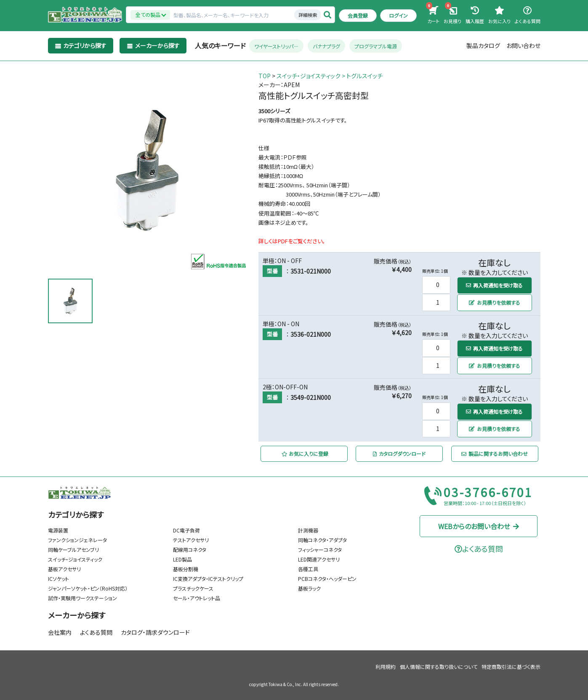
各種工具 (308, 569)
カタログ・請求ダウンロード (155, 632)
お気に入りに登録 (305, 454)
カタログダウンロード (399, 454)
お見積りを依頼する (495, 302)
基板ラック (309, 588)
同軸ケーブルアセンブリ (73, 550)
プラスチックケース (193, 588)
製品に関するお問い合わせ (495, 454)
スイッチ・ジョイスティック (309, 76)
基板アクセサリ (64, 569)
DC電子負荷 (186, 530)
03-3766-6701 (488, 492)
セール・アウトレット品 (197, 598)
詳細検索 (308, 15)
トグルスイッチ (365, 76)
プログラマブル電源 (376, 46)
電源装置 (58, 530)
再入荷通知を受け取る (494, 285)
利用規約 (386, 667)
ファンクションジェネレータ (77, 540)
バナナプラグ (326, 46)
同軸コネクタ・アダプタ (322, 540)
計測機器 (308, 530)
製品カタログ (483, 45)
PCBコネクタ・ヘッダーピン (327, 579)
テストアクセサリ (191, 540)
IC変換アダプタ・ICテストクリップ (208, 579)
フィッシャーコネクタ (320, 550)
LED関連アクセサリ (319, 559)
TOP (265, 76)
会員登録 (358, 15)
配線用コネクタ (190, 550)
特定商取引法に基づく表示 (511, 667)
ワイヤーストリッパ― (276, 46)
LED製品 (182, 559)
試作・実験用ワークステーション (82, 598)
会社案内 (60, 632)
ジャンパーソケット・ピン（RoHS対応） (88, 588)
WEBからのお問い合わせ (479, 526)
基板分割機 (186, 569)
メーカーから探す (77, 615)
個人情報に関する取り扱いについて (439, 667)
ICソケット (59, 579)
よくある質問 (96, 632)
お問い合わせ (523, 45)
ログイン (398, 15)
